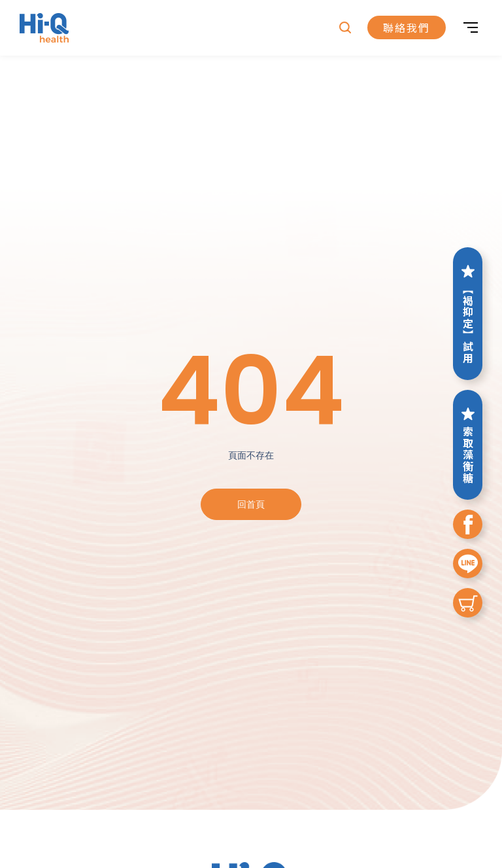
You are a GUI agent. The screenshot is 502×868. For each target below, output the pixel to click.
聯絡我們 (407, 28)
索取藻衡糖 (468, 445)
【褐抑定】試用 (468, 314)
